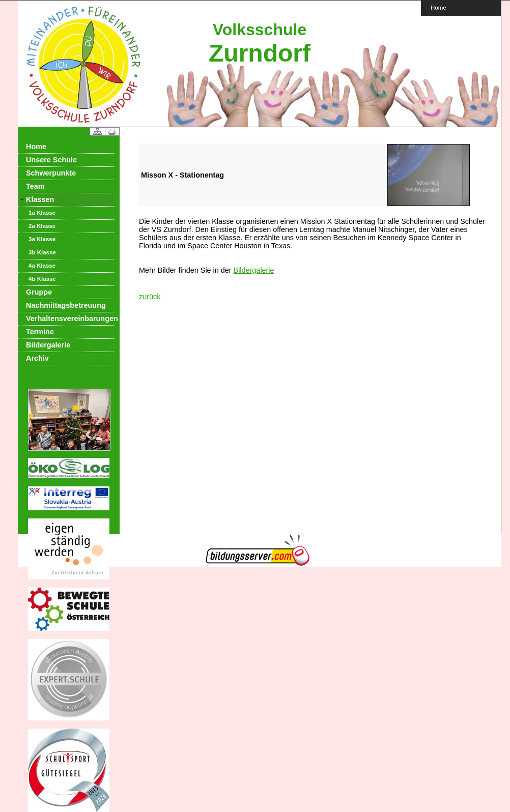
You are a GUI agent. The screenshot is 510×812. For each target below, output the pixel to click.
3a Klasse (42, 239)
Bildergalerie (48, 345)
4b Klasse (42, 279)
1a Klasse (42, 213)
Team (35, 186)
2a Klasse (42, 226)
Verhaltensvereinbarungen (70, 318)
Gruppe (39, 292)
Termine (40, 332)
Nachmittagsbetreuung (66, 305)
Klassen (40, 199)
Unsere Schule (51, 160)
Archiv (37, 358)
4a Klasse (42, 266)
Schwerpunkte (51, 173)
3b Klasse (42, 252)
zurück (150, 297)
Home (438, 7)
